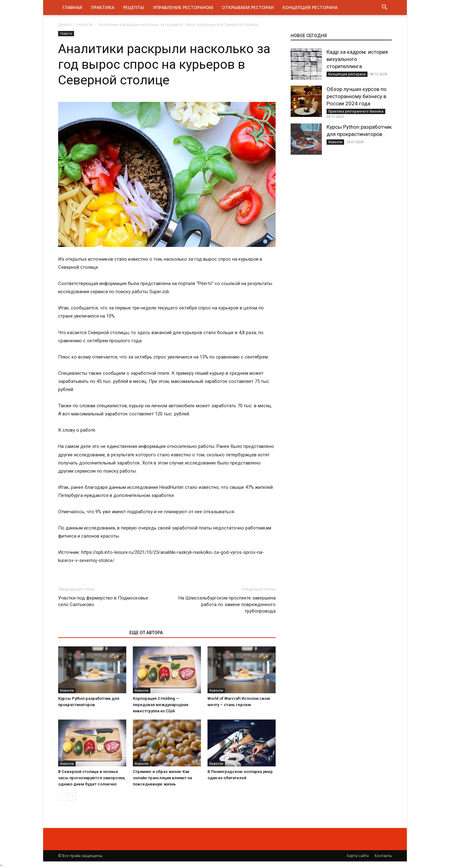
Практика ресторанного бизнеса (356, 111)
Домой (65, 25)
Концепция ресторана (310, 7)
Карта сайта (358, 856)
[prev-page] (62, 797)
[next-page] (72, 797)
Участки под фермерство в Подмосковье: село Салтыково (104, 601)
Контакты (383, 856)
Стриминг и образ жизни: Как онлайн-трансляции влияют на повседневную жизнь (162, 778)
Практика (103, 7)
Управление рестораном (183, 7)
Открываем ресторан (248, 7)
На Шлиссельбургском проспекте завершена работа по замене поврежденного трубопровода (227, 605)
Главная (72, 7)
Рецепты (134, 7)
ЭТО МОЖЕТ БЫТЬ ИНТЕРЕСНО (90, 633)
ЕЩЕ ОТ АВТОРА (146, 633)
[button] (384, 8)
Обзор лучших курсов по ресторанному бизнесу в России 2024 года (357, 96)
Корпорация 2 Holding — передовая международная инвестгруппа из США (160, 705)
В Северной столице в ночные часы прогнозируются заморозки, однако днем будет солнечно (92, 778)
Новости (85, 25)
